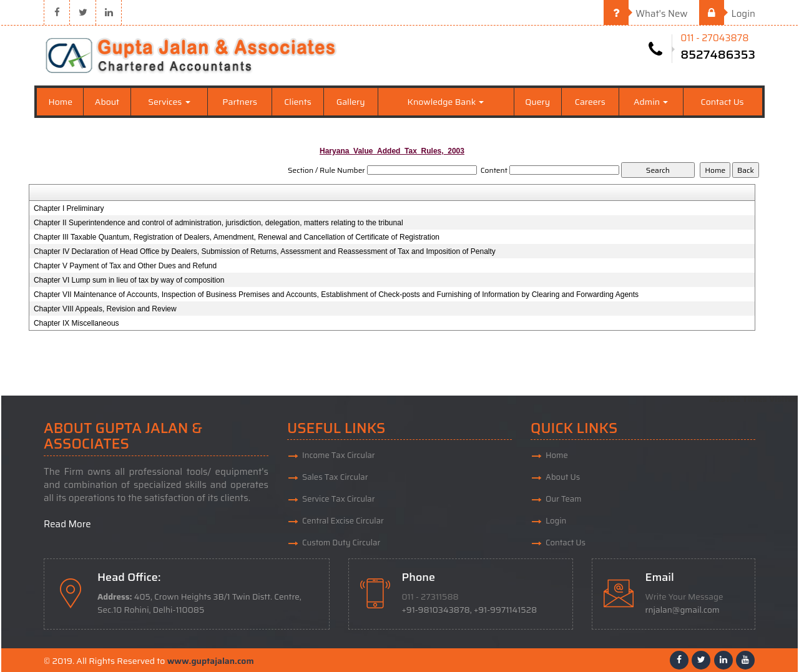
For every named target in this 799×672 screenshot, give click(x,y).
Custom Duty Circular (341, 543)
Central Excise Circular (343, 521)
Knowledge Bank (446, 102)
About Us (563, 477)
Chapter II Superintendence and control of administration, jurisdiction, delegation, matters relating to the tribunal (218, 223)
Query (537, 102)
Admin (651, 102)
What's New (646, 14)
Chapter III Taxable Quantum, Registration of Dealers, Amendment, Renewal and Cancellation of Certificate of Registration (237, 237)
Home (61, 102)
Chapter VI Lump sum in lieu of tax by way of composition (129, 280)
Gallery (351, 102)
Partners (240, 102)
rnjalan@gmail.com (683, 610)
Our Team (564, 499)
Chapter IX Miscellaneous (76, 323)
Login (727, 14)
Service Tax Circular (339, 499)
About (107, 102)
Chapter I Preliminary (69, 208)
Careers (590, 102)
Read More (67, 524)
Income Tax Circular (339, 455)
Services (169, 102)
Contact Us (723, 102)
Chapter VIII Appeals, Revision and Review (105, 309)
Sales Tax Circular (335, 477)
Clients (297, 102)
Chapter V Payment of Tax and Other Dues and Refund (125, 266)
